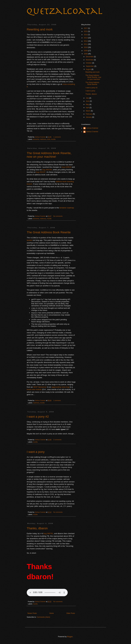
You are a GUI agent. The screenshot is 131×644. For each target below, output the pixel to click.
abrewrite (36, 139)
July (88, 98)
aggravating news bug (60, 388)
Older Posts (71, 614)
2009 (86, 51)
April (88, 108)
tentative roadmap (67, 208)
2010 (86, 47)
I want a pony (36, 453)
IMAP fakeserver (40, 388)
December (90, 57)
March (88, 111)
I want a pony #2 (38, 417)
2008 (86, 54)
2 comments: (58, 440)
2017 (86, 28)
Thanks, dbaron (37, 529)
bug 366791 (48, 534)
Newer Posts (32, 614)
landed (29, 240)
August (89, 69)
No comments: (58, 216)
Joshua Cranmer (92, 128)
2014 (86, 35)
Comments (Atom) (43, 618)
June (88, 101)
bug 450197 (41, 172)
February (89, 114)
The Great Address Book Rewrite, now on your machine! (49, 155)
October (89, 63)
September (90, 66)
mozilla (53, 139)
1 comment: (57, 137)
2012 (86, 41)
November (90, 60)
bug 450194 (47, 170)
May (88, 104)
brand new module (34, 390)
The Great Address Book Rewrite (49, 232)
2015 (86, 31)
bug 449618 (67, 167)
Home (52, 614)
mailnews (43, 139)
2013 (86, 38)
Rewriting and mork (40, 29)
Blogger (70, 637)
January (89, 117)
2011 (86, 44)
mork (48, 139)
